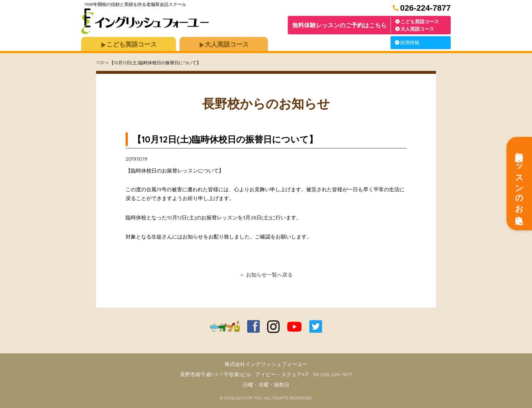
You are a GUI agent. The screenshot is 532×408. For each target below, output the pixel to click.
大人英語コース (415, 29)
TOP (100, 63)
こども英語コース (417, 21)
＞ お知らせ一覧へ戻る (266, 275)
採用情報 (407, 42)
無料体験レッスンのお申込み (519, 184)
